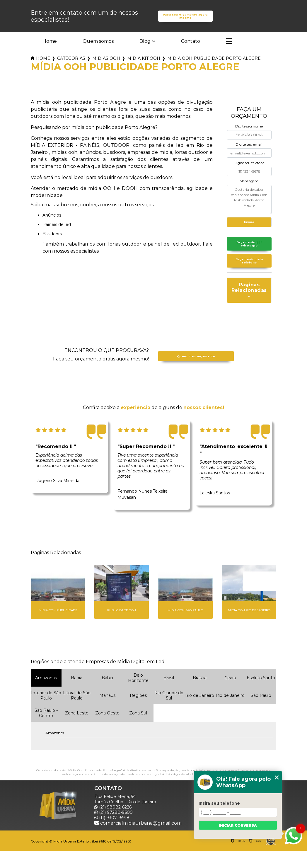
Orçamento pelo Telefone (249, 277)
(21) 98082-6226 (113, 824)
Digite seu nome (249, 135)
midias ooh (106, 67)
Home (50, 50)
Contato (191, 50)
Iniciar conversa (238, 825)
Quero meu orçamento (196, 373)
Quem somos (98, 50)
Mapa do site (259, 840)
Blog (145, 50)
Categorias (71, 67)
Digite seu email (249, 153)
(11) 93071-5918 (112, 835)
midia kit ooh (144, 67)
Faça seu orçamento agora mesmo (185, 21)
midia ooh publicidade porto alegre (214, 67)
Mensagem (249, 190)
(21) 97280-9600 (114, 829)
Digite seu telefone (249, 172)
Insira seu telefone (219, 803)
